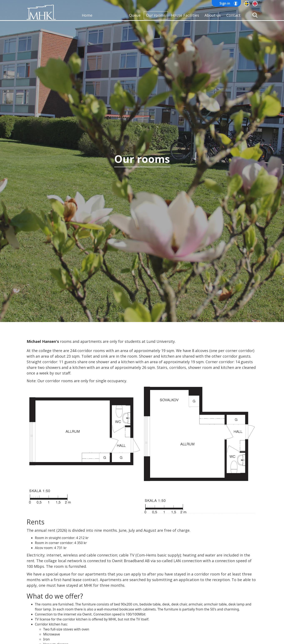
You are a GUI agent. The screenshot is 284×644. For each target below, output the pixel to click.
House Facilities (185, 15)
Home (87, 15)
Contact (233, 15)
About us (213, 15)
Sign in (225, 3)
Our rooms (156, 15)
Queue (135, 15)
